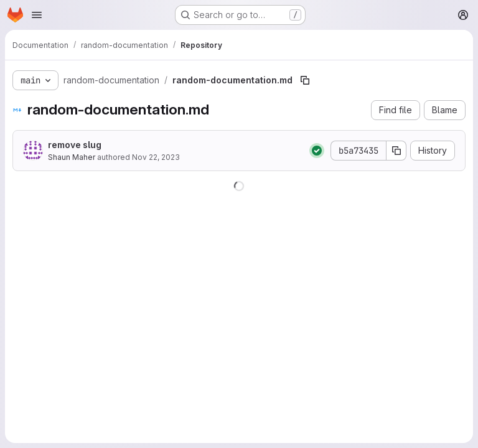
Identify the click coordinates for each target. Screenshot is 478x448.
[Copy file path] (305, 80)
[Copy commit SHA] (396, 151)
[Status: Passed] (317, 151)
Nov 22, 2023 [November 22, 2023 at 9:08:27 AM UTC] (156, 157)
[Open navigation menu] (37, 15)
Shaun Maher (72, 157)
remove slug (75, 145)
